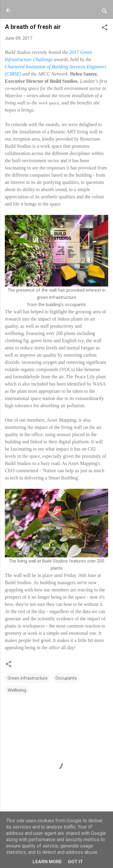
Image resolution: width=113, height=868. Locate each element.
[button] (105, 28)
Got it (75, 862)
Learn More (47, 862)
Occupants (66, 678)
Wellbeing (17, 690)
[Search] (105, 12)
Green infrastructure (28, 678)
